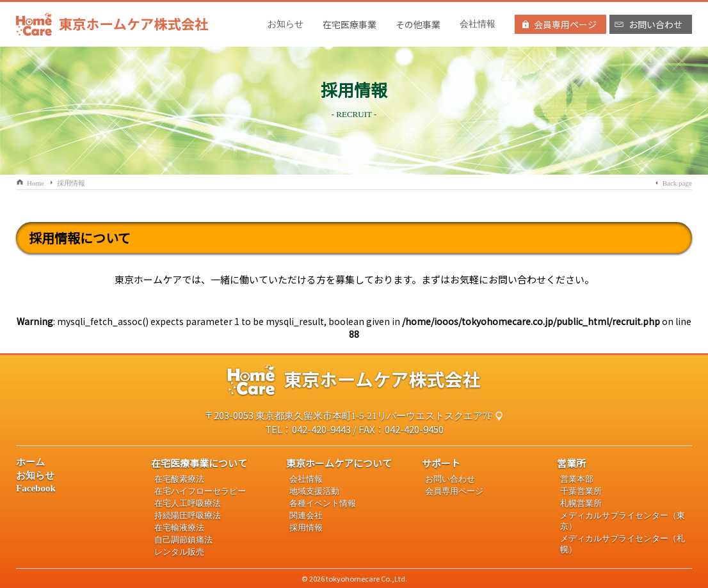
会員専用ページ (454, 491)
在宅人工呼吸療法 (188, 504)
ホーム (30, 462)
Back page (677, 183)
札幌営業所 (581, 504)
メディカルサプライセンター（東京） (623, 521)
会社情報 (478, 24)
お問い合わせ (450, 479)
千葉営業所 (581, 491)
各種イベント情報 (323, 504)
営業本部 (577, 479)
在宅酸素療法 (179, 479)
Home (36, 183)
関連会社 (306, 516)
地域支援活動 (314, 491)
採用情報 (71, 183)
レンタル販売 (179, 552)
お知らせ (286, 24)
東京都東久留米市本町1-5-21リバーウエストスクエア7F (374, 416)
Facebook (36, 488)
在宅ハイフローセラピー (200, 491)
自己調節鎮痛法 (183, 540)
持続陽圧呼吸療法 (188, 516)
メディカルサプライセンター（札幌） (623, 544)
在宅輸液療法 (179, 528)
